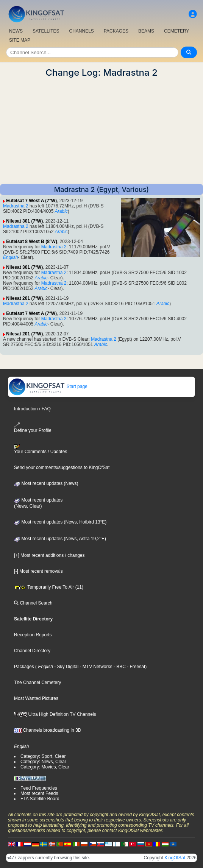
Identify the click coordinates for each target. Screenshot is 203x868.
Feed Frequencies (39, 788)
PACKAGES (116, 31)
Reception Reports (33, 635)
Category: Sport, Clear (43, 756)
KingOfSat (175, 858)
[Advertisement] (101, 131)
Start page (48, 386)
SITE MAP (20, 40)
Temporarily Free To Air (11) (49, 587)
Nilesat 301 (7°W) (24, 221)
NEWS (16, 31)
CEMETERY (176, 31)
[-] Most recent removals (38, 571)
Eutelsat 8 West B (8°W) (32, 242)
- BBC (119, 667)
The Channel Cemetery (37, 683)
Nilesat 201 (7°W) (24, 298)
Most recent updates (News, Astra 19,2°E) (60, 539)
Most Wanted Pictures (36, 698)
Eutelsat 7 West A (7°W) (31, 201)
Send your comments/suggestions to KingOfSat (62, 468)
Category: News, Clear (43, 762)
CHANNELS (81, 31)
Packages (24, 667)
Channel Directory (32, 651)
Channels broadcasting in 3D (48, 730)
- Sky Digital (66, 667)
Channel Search (33, 603)
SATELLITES (46, 31)
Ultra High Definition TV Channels (55, 714)
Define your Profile (33, 428)
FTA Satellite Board (40, 799)
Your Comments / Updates (41, 449)
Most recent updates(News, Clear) (38, 503)
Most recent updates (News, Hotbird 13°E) (60, 522)
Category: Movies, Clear (45, 767)
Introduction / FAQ (32, 409)
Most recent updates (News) (46, 483)
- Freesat (135, 667)
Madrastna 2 (16, 206)
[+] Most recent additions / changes (49, 555)
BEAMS (146, 31)
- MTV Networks (95, 667)
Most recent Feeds (39, 793)
